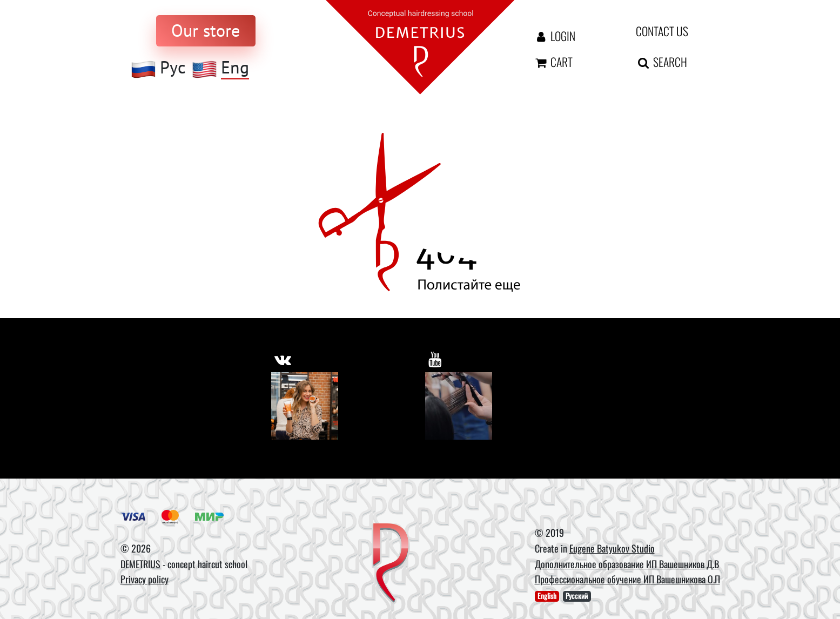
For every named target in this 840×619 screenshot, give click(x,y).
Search (661, 62)
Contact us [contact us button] (662, 31)
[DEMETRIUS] (391, 564)
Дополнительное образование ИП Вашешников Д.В (627, 564)
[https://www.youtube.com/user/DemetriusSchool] (435, 359)
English (547, 596)
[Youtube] (459, 406)
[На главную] (420, 46)
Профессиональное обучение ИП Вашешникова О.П (627, 579)
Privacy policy (145, 579)
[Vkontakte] (305, 406)
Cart (553, 62)
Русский (577, 596)
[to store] (206, 31)
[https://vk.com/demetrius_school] (283, 359)
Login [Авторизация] (554, 36)
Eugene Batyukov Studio (612, 548)
